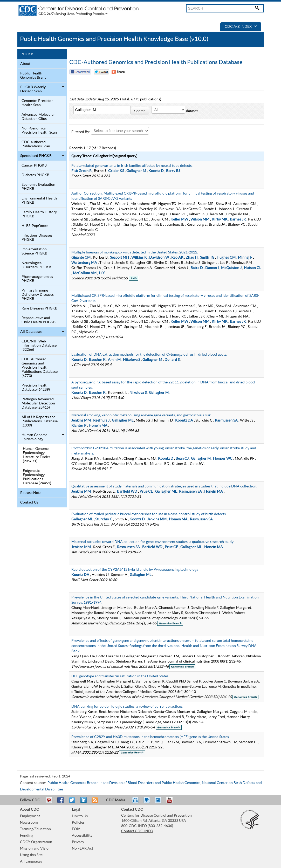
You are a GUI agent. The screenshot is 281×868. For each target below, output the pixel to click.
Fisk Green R (81, 171)
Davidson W (159, 258)
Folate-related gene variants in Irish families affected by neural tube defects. (132, 166)
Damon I (212, 268)
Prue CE (146, 492)
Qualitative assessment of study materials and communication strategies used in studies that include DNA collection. (164, 486)
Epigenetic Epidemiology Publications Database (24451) (37, 477)
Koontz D (156, 171)
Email (49, 802)
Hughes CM (226, 258)
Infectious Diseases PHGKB (37, 238)
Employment (30, 816)
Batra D (197, 268)
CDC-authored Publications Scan (36, 144)
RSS (94, 802)
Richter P (79, 426)
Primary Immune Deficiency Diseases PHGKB (38, 295)
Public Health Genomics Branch (34, 75)
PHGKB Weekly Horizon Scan (33, 89)
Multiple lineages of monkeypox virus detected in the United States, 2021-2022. (135, 252)
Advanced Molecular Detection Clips (38, 117)
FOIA (76, 829)
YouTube (172, 802)
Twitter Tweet (101, 72)
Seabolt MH (119, 258)
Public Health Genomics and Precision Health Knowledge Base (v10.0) (114, 39)
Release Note (31, 493)
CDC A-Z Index (241, 27)
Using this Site (31, 855)
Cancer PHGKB (34, 166)
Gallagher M (136, 171)
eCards (159, 802)
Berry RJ (173, 171)
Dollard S (172, 360)
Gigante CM (81, 258)
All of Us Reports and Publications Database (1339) (40, 421)
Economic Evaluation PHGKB (38, 187)
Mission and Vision (35, 849)
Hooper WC (223, 459)
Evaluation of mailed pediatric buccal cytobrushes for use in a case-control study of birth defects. (149, 514)
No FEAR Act (83, 849)
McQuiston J (231, 268)
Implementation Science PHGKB (34, 251)
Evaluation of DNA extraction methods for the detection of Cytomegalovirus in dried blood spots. (149, 355)
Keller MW (179, 219)
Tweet (72, 802)
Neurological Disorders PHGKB (36, 265)
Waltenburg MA (84, 263)
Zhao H (192, 258)
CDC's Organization (36, 842)
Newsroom (29, 823)
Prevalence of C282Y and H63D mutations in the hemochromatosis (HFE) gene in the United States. (150, 737)
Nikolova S (132, 360)
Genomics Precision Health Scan (37, 103)
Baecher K (97, 360)
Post (83, 802)
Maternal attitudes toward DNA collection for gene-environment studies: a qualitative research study (152, 542)
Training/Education (35, 829)
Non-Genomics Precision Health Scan (39, 130)
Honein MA (98, 426)
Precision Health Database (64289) (36, 388)
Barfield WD (127, 492)
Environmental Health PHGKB (39, 201)
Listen (136, 802)
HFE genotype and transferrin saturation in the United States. (120, 676)
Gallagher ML (123, 421)
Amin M (114, 360)
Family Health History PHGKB (39, 214)
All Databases (31, 332)
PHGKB (27, 54)
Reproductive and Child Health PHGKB (39, 320)
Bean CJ (182, 459)
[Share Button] (118, 72)
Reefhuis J (101, 421)
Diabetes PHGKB (35, 175)
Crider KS (116, 171)
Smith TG (207, 258)
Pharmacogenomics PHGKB (37, 279)
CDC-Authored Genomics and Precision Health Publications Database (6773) (40, 368)
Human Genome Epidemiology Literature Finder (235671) (37, 455)
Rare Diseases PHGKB (39, 308)
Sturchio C (104, 519)
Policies (78, 823)
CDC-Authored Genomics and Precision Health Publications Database (156, 62)
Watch (147, 802)
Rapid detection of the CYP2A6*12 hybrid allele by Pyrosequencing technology (135, 570)
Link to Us (80, 816)
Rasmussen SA (226, 421)
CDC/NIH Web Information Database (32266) (39, 346)
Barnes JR (238, 219)
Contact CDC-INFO (137, 831)
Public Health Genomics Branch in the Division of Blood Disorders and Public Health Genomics (124, 783)
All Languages (31, 862)
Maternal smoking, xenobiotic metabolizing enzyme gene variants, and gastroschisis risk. (141, 415)
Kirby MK (220, 219)
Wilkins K (139, 258)
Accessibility (82, 836)
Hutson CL (252, 268)
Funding (27, 836)
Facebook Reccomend (80, 72)
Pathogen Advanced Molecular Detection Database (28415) (38, 403)
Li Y (102, 273)
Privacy (78, 842)
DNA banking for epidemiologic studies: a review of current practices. (127, 707)
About (25, 64)
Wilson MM (200, 219)
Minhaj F (245, 258)
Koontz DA (184, 421)
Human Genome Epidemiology (34, 437)
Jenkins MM (81, 421)
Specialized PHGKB (36, 156)
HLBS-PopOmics (35, 226)
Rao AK (177, 258)
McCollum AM (85, 273)
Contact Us (29, 502)
